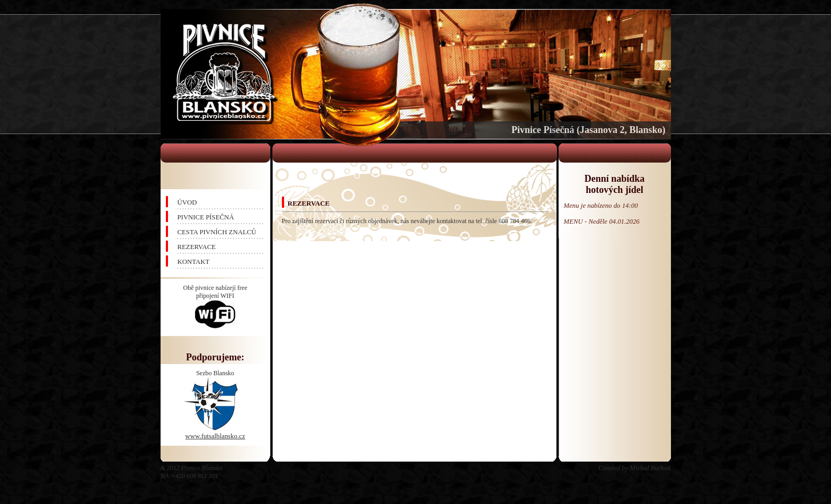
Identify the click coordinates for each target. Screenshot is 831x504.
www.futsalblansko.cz (215, 436)
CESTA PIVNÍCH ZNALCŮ (217, 232)
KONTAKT (194, 262)
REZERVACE (197, 247)
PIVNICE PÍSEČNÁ (206, 217)
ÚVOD (187, 202)
